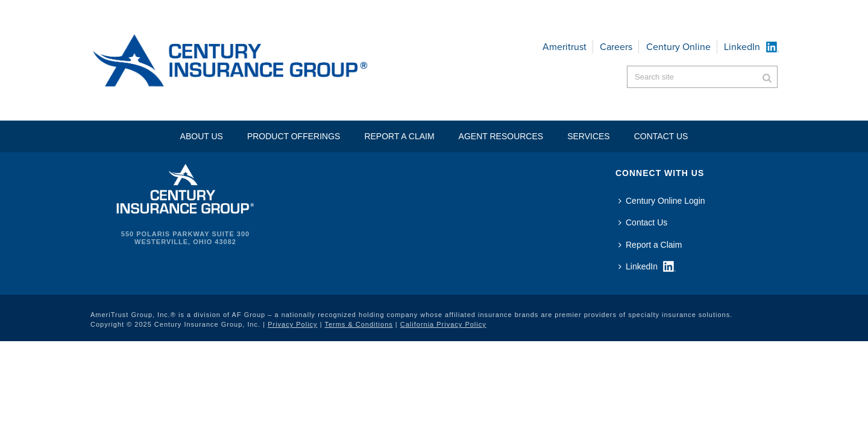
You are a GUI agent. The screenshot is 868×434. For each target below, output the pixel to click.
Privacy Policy (292, 324)
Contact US (661, 136)
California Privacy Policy (443, 324)
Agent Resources (501, 136)
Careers (616, 47)
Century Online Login (662, 201)
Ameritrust (565, 47)
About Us (202, 136)
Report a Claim (399, 136)
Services (589, 136)
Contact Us (643, 222)
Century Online (678, 47)
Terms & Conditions (358, 324)
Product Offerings (294, 136)
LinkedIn (742, 47)
